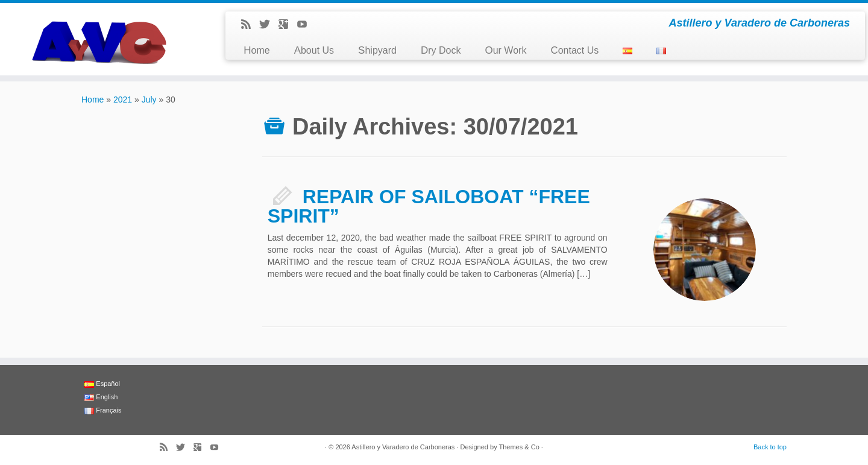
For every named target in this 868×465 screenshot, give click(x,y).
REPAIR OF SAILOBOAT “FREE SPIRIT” (429, 206)
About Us (314, 50)
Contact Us (574, 50)
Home (256, 50)
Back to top (770, 447)
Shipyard (377, 50)
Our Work (505, 50)
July (149, 100)
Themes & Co (519, 447)
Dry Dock (441, 50)
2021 (123, 100)
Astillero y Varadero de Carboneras (403, 447)
